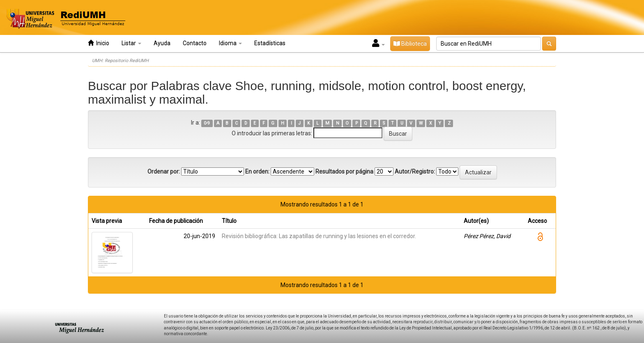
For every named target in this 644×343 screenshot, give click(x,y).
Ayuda (162, 43)
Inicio (99, 43)
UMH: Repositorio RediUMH (120, 61)
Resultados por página (344, 171)
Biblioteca (410, 44)
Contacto (195, 43)
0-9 (207, 123)
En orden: (257, 171)
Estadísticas (270, 43)
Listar (131, 43)
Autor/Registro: (415, 171)
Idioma (230, 43)
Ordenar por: (164, 171)
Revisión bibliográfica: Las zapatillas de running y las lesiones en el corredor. (319, 236)
